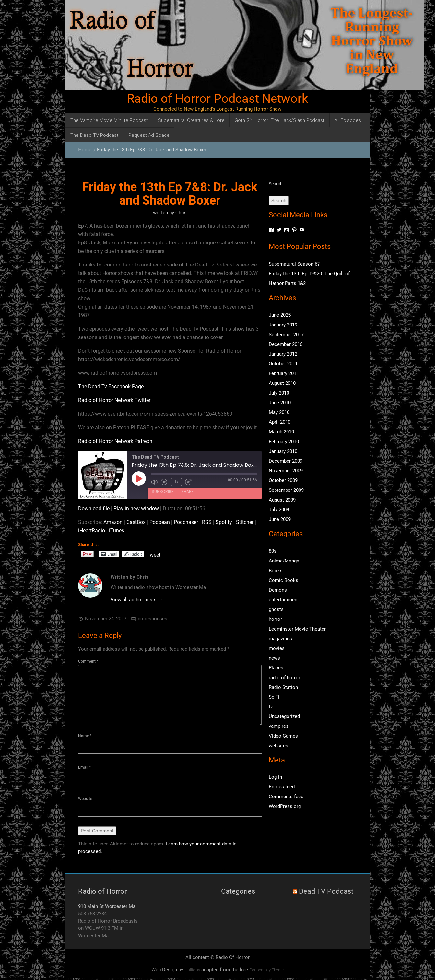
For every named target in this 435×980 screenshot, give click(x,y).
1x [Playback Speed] (176, 482)
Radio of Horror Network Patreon (115, 441)
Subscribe (163, 491)
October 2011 (283, 364)
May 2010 (279, 413)
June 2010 (280, 403)
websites (278, 746)
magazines (280, 639)
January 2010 (283, 452)
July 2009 (279, 510)
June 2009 (280, 520)
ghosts (276, 610)
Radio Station (283, 688)
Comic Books (283, 581)
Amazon (113, 522)
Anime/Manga (284, 561)
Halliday (192, 971)
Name (85, 736)
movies (277, 649)
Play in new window (136, 508)
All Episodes (348, 120)
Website (85, 800)
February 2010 (284, 442)
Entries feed (282, 787)
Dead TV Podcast (326, 893)
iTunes (117, 531)
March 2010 (281, 432)
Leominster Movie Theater (297, 629)
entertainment (284, 600)
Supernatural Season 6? (294, 265)
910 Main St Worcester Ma (107, 908)
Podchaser (186, 522)
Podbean (160, 522)
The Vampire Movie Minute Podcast (109, 120)
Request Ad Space (149, 135)
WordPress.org (285, 807)
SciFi (274, 697)
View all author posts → (137, 600)
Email (84, 768)
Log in (275, 778)
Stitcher (245, 522)
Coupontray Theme (266, 971)
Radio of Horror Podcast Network (217, 99)
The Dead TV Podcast (94, 135)
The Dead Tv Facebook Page (111, 387)
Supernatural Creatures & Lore (191, 120)
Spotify (224, 522)
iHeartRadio (92, 531)
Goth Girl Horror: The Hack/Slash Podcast (280, 120)
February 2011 (284, 374)
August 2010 (282, 384)
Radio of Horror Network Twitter (114, 400)
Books (276, 571)
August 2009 (282, 501)
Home (85, 150)
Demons (278, 590)
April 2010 (280, 423)
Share (187, 491)
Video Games (283, 736)
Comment (88, 661)
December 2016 (286, 345)
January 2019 (283, 325)
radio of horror (284, 678)
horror (275, 620)
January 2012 (283, 355)
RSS (207, 522)
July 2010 (279, 394)
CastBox (136, 522)
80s (273, 551)
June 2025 (280, 316)
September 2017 (286, 335)
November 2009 (286, 471)
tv (271, 707)
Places (276, 668)
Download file (94, 508)
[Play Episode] (139, 478)
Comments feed (286, 797)
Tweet (153, 554)
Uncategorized (284, 717)
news (274, 658)
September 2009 (286, 491)
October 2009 (283, 481)
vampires (279, 726)
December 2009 (286, 462)
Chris (181, 213)
